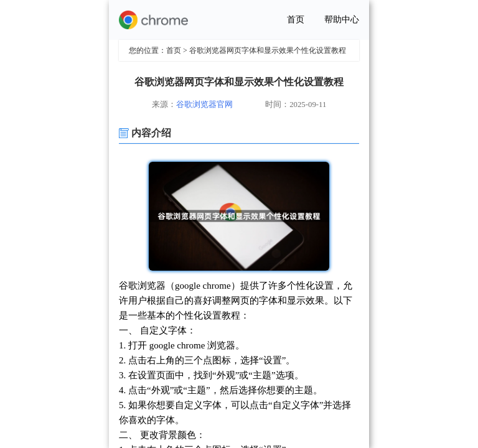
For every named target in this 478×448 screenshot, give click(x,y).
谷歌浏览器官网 (204, 105)
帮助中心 (342, 20)
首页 (296, 20)
